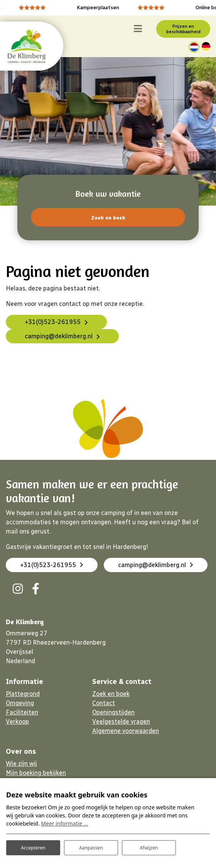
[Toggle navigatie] (138, 29)
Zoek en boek (108, 217)
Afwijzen (149, 848)
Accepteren (33, 848)
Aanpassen (91, 848)
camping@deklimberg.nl (59, 336)
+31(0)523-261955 (53, 322)
